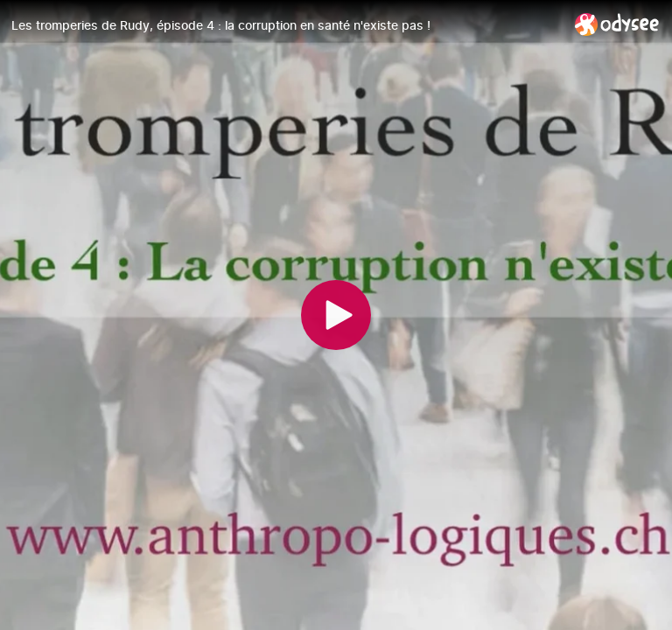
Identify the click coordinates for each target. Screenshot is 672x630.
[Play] (336, 315)
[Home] (617, 24)
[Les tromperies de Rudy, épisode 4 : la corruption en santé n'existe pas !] (286, 25)
